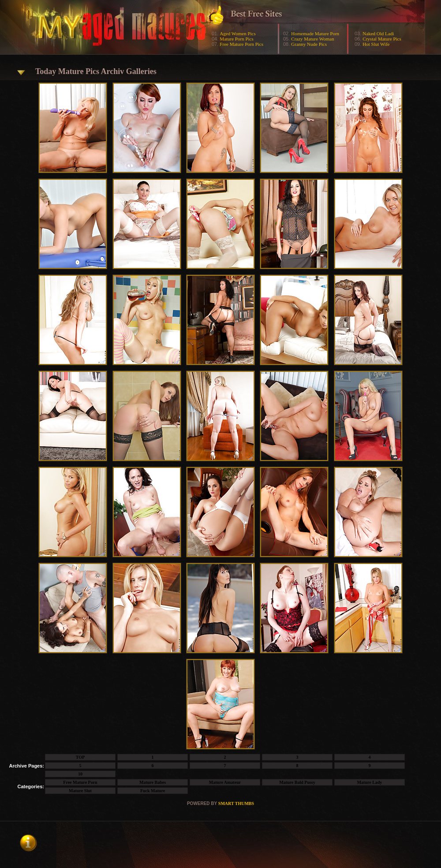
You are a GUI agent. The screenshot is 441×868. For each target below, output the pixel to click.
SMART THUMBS (236, 803)
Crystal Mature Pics (382, 39)
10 (80, 774)
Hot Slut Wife (376, 44)
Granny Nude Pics (309, 44)
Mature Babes (153, 782)
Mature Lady (370, 782)
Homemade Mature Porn (315, 33)
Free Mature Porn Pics (241, 44)
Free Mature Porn (80, 782)
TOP (80, 757)
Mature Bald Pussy (297, 782)
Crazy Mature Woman (312, 39)
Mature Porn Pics (236, 39)
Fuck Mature (153, 791)
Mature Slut (80, 791)
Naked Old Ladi (378, 33)
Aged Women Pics (237, 33)
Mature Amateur (225, 782)
